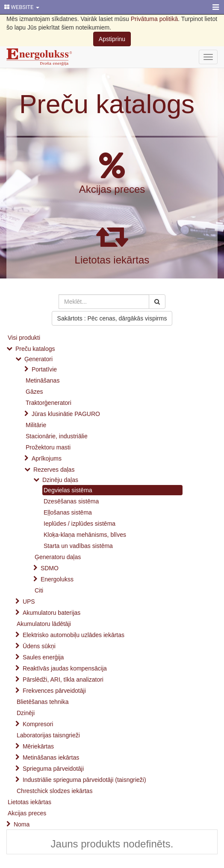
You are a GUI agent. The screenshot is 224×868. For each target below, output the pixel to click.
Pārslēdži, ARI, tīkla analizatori (63, 679)
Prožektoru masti (48, 447)
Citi (39, 590)
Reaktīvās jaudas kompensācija (65, 668)
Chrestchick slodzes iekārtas (55, 791)
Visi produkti (24, 338)
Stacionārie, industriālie (57, 436)
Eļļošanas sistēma (68, 512)
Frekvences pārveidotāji (54, 691)
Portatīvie (44, 369)
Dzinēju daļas (60, 480)
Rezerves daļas (54, 470)
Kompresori (38, 724)
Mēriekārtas (38, 746)
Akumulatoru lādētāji (44, 624)
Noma (22, 824)
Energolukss (57, 579)
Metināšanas (43, 380)
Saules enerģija (43, 657)
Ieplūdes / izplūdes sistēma (80, 524)
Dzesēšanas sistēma (71, 501)
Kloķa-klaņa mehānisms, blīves (85, 535)
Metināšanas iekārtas (51, 757)
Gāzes (34, 392)
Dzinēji (26, 713)
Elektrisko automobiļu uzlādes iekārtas (74, 635)
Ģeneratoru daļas (58, 557)
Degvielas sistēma (68, 490)
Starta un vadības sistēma (78, 546)
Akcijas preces (112, 189)
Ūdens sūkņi (39, 646)
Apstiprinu (112, 39)
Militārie (36, 425)
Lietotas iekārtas (112, 260)
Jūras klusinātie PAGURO (66, 414)
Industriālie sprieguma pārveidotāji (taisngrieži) (84, 780)
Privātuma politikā (155, 19)
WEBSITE (22, 7)
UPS (29, 602)
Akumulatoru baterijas (52, 613)
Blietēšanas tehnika (43, 702)
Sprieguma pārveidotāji (53, 769)
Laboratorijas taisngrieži (48, 735)
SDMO (50, 568)
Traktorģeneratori (49, 403)
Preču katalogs (107, 104)
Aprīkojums (47, 458)
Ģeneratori (38, 359)
